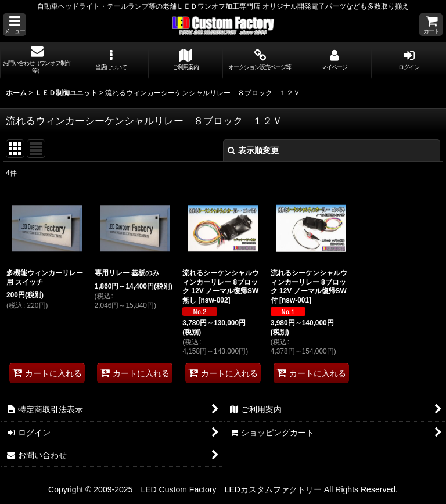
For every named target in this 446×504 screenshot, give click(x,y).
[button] (15, 25)
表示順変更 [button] (253, 150)
